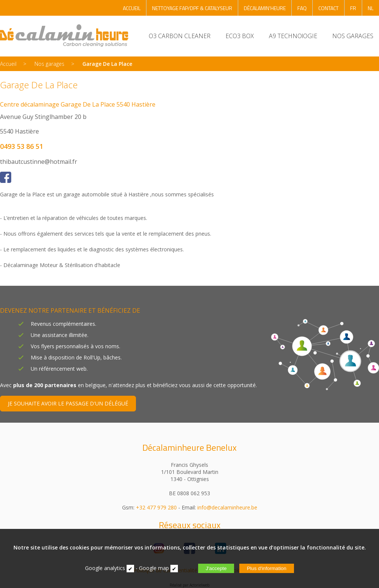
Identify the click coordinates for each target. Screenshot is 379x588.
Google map (154, 568)
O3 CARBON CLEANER (180, 36)
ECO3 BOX (240, 36)
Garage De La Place (107, 64)
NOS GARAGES (353, 36)
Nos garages (49, 64)
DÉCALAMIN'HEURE (265, 8)
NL (371, 8)
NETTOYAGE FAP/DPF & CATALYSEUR (192, 8)
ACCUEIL (132, 8)
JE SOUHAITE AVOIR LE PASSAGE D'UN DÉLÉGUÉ (68, 403)
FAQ (302, 8)
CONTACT (328, 8)
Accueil (8, 64)
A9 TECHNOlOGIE (293, 36)
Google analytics (105, 568)
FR (353, 8)
